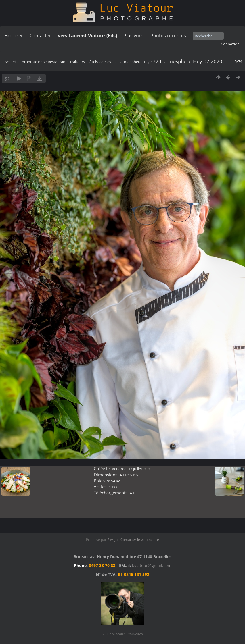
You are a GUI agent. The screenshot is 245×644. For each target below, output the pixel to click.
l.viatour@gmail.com (152, 565)
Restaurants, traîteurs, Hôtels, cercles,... (81, 62)
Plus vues (134, 36)
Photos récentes (168, 36)
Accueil (10, 62)
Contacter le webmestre (140, 540)
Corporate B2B (32, 62)
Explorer (14, 36)
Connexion (230, 44)
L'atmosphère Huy (134, 62)
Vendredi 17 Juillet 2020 (132, 469)
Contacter (40, 36)
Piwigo (112, 540)
